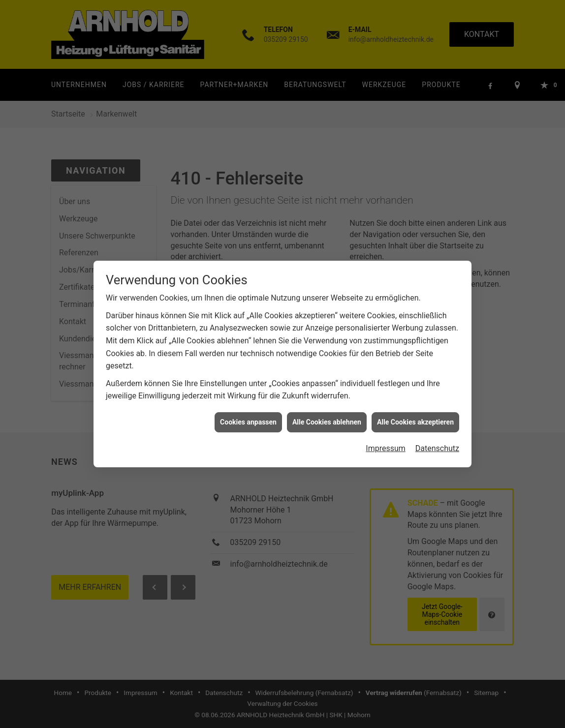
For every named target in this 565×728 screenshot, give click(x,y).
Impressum (386, 438)
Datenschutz (437, 438)
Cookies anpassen (248, 412)
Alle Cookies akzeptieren (415, 412)
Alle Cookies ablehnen (327, 412)
